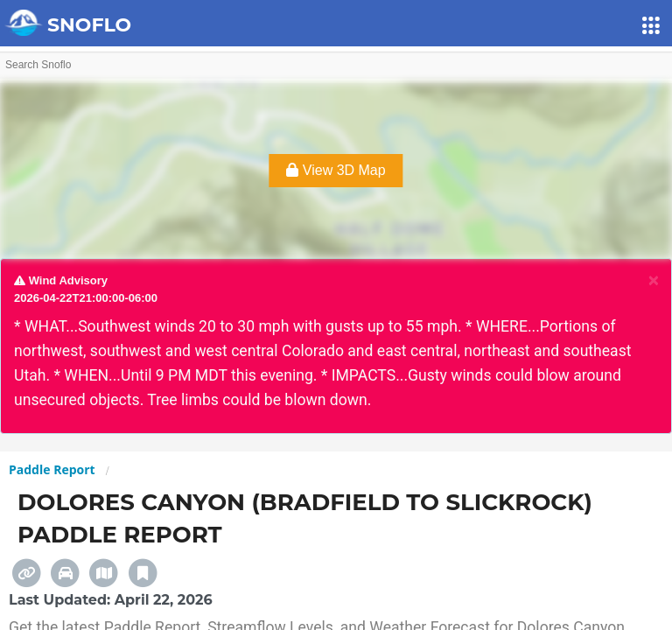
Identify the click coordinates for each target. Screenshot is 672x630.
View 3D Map (336, 170)
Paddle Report (52, 469)
